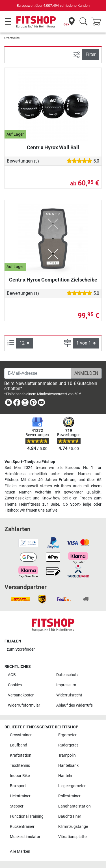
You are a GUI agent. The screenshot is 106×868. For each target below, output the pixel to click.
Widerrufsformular (24, 705)
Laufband (19, 745)
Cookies (15, 685)
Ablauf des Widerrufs (74, 705)
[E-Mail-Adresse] (38, 373)
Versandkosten (21, 695)
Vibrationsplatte (72, 837)
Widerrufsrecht (69, 695)
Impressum (66, 685)
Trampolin (67, 755)
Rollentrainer (69, 796)
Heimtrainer (20, 796)
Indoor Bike (20, 776)
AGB (12, 675)
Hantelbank (68, 766)
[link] (8, 403)
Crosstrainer (21, 735)
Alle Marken (20, 851)
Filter (91, 54)
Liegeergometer (72, 786)
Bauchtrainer (70, 816)
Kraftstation (21, 755)
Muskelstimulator (25, 837)
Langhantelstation (74, 806)
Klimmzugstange (73, 827)
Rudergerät (68, 745)
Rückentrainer (22, 827)
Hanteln (65, 776)
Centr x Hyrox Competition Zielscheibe (53, 280)
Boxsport (18, 786)
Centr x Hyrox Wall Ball (53, 147)
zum (21, 649)
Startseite (12, 38)
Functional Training (27, 816)
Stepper (17, 806)
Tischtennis (20, 766)
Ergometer (67, 735)
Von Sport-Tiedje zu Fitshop (30, 462)
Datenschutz (67, 675)
